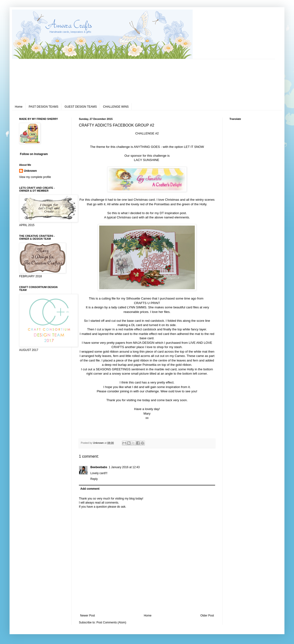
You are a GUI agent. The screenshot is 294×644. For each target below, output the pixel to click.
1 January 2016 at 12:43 (124, 467)
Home (19, 107)
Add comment (90, 489)
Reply (94, 479)
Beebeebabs (99, 467)
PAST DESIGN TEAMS (44, 107)
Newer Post (87, 616)
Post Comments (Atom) (111, 622)
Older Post (207, 616)
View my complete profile (35, 177)
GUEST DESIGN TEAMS (81, 107)
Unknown (30, 171)
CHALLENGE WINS (116, 107)
